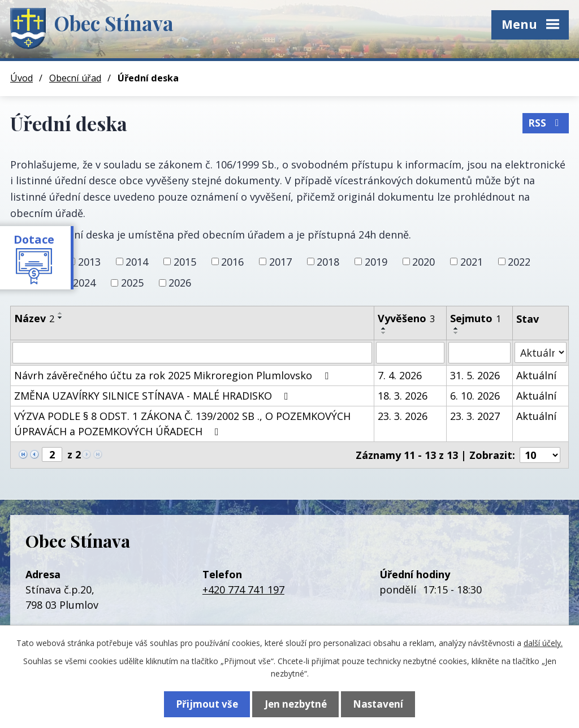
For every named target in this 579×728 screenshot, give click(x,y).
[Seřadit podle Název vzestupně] (61, 313)
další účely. (543, 642)
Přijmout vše (202, 703)
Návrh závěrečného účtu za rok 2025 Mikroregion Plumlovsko (174, 375)
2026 (180, 283)
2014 (137, 261)
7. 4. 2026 (400, 375)
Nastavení (383, 703)
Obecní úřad (75, 78)
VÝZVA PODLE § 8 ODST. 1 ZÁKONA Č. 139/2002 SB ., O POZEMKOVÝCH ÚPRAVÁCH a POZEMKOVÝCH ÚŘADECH (182, 424)
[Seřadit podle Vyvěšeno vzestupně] (384, 328)
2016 (232, 261)
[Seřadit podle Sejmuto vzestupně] (456, 328)
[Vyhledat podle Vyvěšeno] (410, 353)
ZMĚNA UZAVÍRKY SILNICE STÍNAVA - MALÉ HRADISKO (154, 396)
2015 (185, 261)
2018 (328, 261)
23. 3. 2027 (475, 416)
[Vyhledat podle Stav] (541, 352)
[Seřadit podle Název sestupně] (61, 318)
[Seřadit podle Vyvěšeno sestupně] (384, 333)
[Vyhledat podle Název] (192, 353)
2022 (519, 261)
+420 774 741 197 (243, 590)
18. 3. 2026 (403, 396)
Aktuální (536, 375)
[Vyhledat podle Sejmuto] (479, 353)
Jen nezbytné (296, 703)
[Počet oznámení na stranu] (540, 455)
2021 (472, 261)
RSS (546, 121)
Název (34, 318)
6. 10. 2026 (475, 396)
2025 (132, 283)
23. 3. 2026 (403, 416)
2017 (280, 261)
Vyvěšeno (406, 318)
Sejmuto (476, 318)
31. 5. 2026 (475, 375)
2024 (84, 283)
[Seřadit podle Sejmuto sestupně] (456, 333)
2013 (89, 261)
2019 (376, 261)
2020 (424, 261)
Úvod (21, 78)
